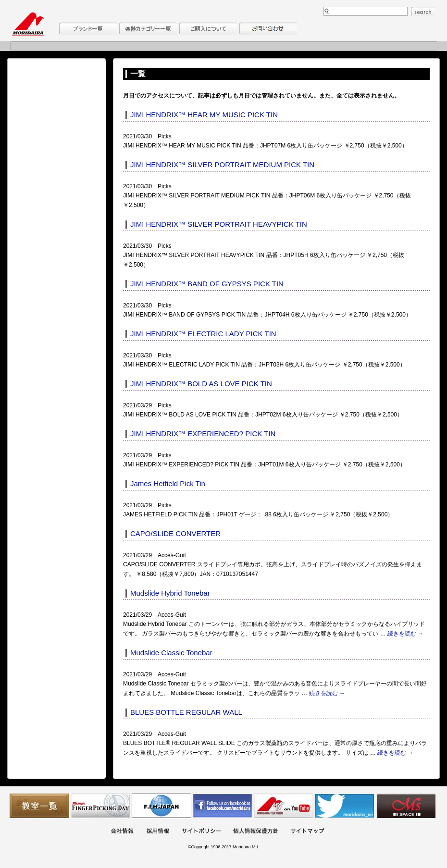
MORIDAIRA (28, 24)
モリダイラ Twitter (345, 806)
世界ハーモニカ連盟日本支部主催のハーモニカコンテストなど (161, 806)
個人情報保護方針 (256, 832)
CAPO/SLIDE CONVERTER (175, 533)
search (423, 12)
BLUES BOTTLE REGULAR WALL (186, 712)
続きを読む (405, 634)
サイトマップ (307, 832)
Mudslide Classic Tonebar (171, 653)
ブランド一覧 (88, 29)
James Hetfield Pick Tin (168, 483)
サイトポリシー (201, 832)
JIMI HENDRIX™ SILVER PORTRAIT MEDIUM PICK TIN (222, 165)
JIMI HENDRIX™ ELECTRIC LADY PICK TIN (203, 334)
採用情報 (158, 832)
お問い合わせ (268, 29)
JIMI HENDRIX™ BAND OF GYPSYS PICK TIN (207, 284)
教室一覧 (39, 806)
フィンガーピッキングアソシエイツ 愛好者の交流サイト (100, 806)
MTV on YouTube (284, 806)
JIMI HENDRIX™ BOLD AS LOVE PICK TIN (201, 384)
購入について (208, 29)
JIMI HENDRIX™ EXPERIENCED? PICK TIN (203, 434)
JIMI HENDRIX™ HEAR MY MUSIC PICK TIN (204, 115)
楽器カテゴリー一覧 (148, 29)
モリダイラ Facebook (223, 806)
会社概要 (122, 832)
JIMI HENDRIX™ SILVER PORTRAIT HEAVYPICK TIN (219, 224)
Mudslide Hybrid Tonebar (170, 593)
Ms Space (406, 806)
